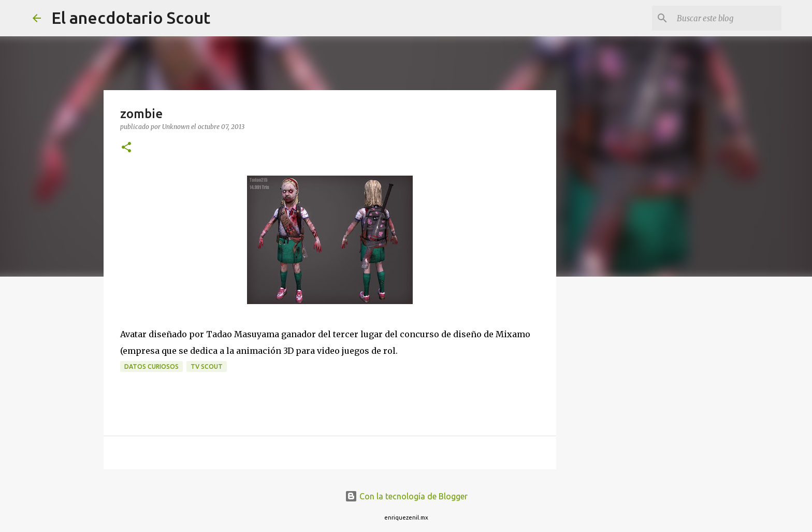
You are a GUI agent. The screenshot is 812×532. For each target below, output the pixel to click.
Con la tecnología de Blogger (406, 496)
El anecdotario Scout (131, 18)
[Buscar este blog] (727, 18)
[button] (126, 148)
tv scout (207, 366)
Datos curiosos (151, 366)
